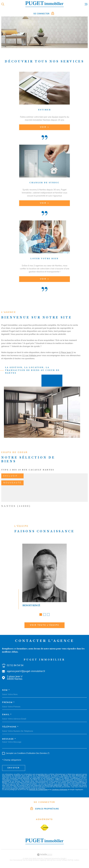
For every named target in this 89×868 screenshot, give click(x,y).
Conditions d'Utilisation (60, 790)
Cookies (76, 860)
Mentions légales (39, 860)
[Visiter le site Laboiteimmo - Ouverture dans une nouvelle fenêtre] (45, 855)
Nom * (6, 690)
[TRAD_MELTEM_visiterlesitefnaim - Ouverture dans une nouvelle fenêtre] (45, 828)
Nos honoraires (15, 860)
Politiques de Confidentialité (38, 790)
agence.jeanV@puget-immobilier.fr (26, 671)
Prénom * (8, 703)
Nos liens (56, 860)
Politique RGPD (67, 860)
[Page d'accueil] (45, 4)
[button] (41, 615)
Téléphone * (10, 727)
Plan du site (27, 860)
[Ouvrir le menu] (86, 4)
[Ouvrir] (3, 4)
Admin (49, 860)
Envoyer (14, 768)
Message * (9, 739)
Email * (7, 715)
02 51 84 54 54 (15, 666)
